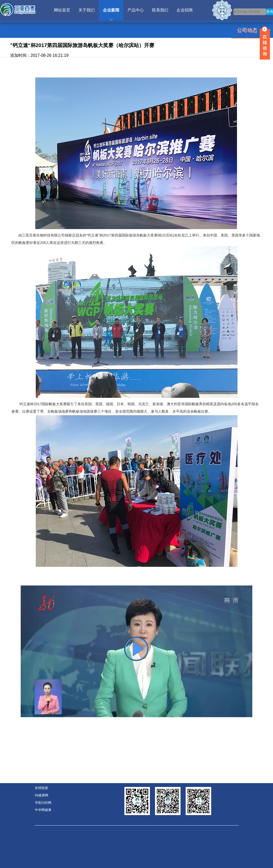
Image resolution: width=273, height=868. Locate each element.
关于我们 (87, 10)
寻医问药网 (43, 803)
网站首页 (62, 10)
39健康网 (41, 795)
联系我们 (160, 10)
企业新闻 (111, 10)
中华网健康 (43, 810)
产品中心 (136, 10)
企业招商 (185, 10)
